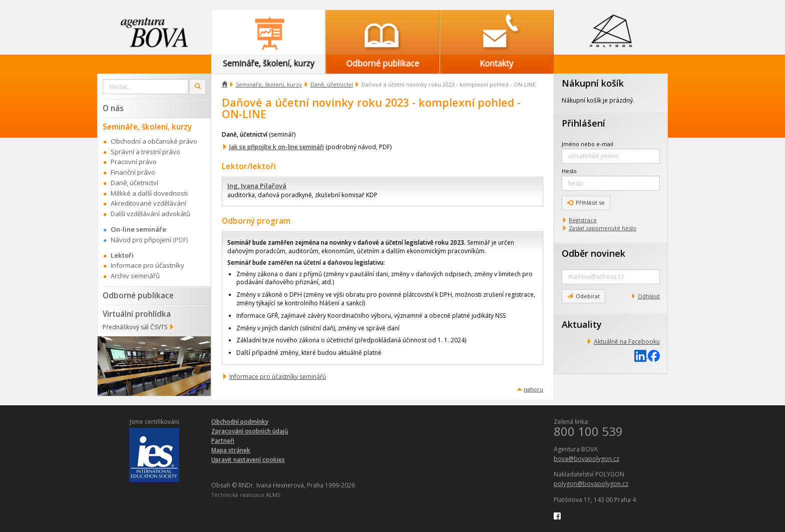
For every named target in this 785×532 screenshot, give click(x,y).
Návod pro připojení (141, 240)
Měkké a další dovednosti (149, 193)
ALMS (273, 495)
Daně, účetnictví (332, 84)
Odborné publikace (138, 295)
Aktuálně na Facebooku (627, 342)
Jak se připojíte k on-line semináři (277, 147)
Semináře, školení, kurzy (269, 84)
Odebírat (583, 296)
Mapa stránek (231, 450)
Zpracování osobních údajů (250, 431)
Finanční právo (133, 172)
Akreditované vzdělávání (148, 203)
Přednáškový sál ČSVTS (135, 327)
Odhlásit (649, 296)
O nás (113, 108)
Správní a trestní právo (145, 152)
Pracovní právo (134, 162)
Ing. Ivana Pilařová (257, 186)
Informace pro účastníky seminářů (278, 377)
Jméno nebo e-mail (587, 144)
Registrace (583, 220)
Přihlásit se (586, 202)
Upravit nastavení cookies (248, 460)
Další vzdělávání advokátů (150, 214)
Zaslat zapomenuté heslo (603, 228)
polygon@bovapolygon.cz (591, 484)
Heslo (569, 171)
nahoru (533, 389)
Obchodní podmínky (240, 422)
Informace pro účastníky (147, 265)
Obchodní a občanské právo (154, 141)
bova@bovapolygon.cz (586, 459)
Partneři (223, 441)
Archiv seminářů (135, 276)
